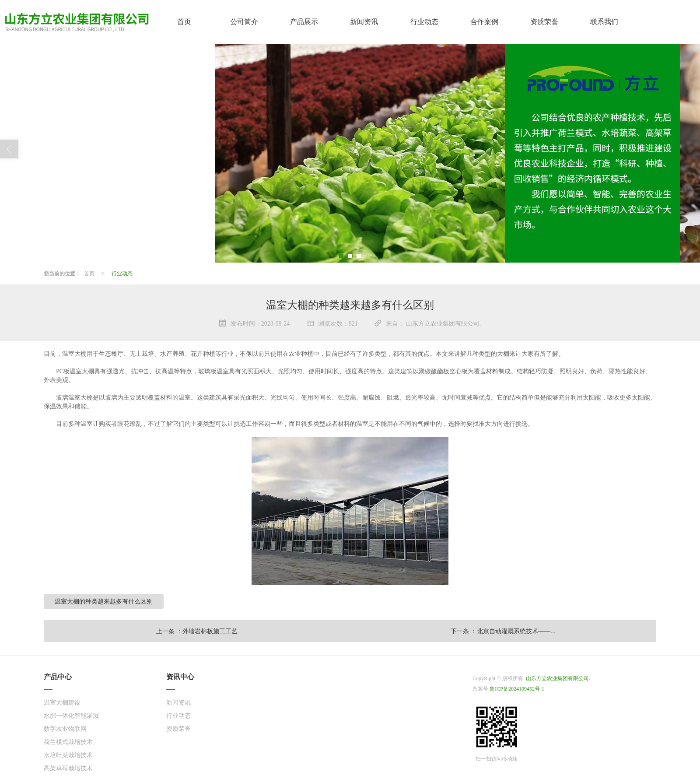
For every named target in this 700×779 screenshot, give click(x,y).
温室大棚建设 (62, 702)
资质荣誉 (178, 728)
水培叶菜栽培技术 (68, 755)
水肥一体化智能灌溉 (71, 715)
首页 (89, 273)
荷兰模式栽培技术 (68, 742)
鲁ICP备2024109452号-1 (517, 688)
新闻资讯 (178, 702)
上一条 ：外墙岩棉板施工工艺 (197, 631)
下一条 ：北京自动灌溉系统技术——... (503, 631)
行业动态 (122, 273)
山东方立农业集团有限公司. (558, 678)
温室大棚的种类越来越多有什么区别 (104, 601)
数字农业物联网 (65, 728)
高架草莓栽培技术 (68, 768)
